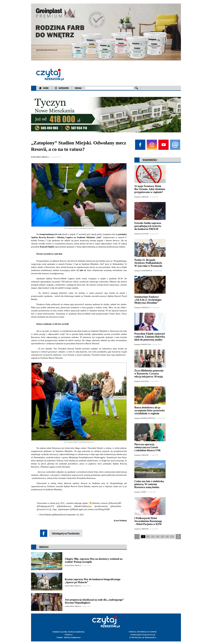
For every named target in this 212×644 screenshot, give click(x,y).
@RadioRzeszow (64, 506)
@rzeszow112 (43, 509)
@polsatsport (64, 509)
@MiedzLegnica (77, 509)
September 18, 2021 (75, 515)
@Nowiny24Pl (115, 503)
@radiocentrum (101, 506)
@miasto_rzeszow (100, 503)
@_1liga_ (54, 509)
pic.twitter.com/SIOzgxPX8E (97, 509)
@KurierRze (116, 506)
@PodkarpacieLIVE (45, 506)
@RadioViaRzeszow (83, 506)
